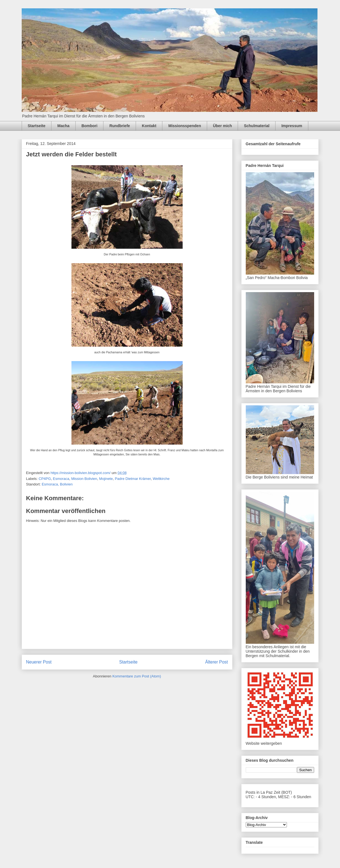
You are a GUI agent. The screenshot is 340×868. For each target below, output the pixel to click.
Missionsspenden (184, 126)
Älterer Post (216, 662)
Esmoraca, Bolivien (57, 484)
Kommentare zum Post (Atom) (137, 676)
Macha (63, 126)
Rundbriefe (120, 126)
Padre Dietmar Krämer (133, 479)
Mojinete (106, 479)
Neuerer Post (39, 662)
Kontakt (149, 126)
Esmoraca (61, 479)
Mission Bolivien (84, 479)
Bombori (90, 126)
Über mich (222, 126)
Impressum (292, 126)
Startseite (37, 126)
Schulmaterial (257, 126)
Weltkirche (161, 479)
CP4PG (45, 479)
